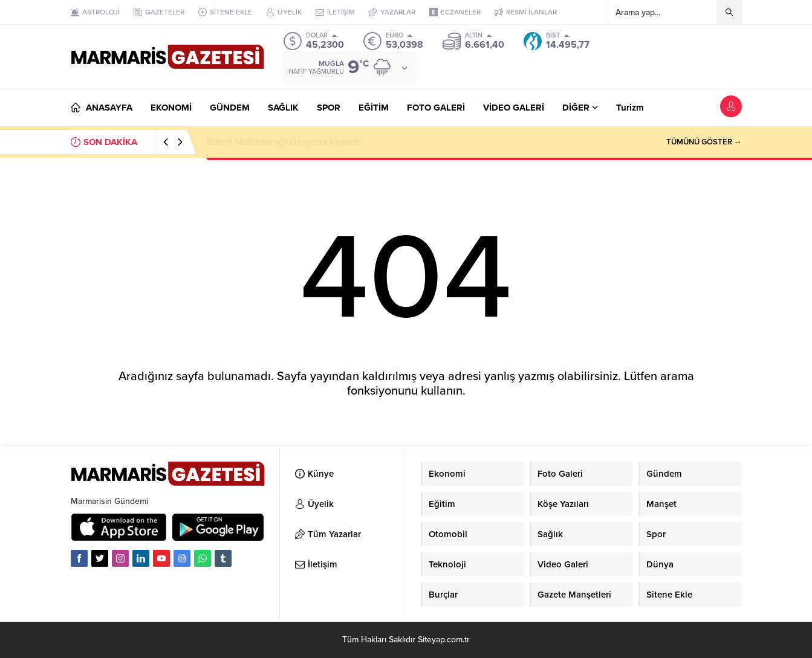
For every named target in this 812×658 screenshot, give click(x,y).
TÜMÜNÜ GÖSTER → (704, 142)
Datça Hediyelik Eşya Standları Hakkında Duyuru (305, 142)
